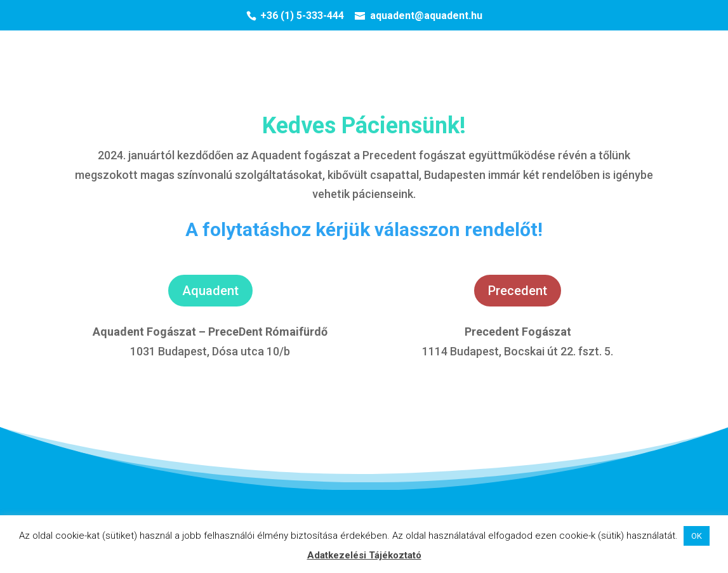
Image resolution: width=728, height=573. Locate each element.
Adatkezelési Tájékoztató (364, 555)
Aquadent (210, 291)
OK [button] (697, 536)
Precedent (518, 291)
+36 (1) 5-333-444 (302, 16)
